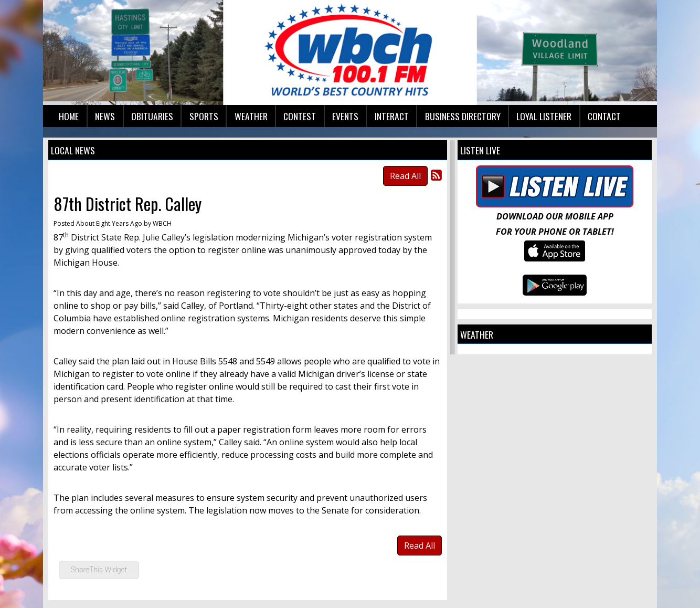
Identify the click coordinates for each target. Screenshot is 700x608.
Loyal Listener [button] (544, 116)
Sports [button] (204, 116)
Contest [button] (300, 116)
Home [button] (69, 116)
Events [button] (345, 116)
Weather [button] (251, 116)
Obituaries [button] (152, 116)
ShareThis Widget (99, 570)
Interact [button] (392, 116)
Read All (405, 176)
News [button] (105, 116)
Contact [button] (604, 116)
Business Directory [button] (463, 116)
